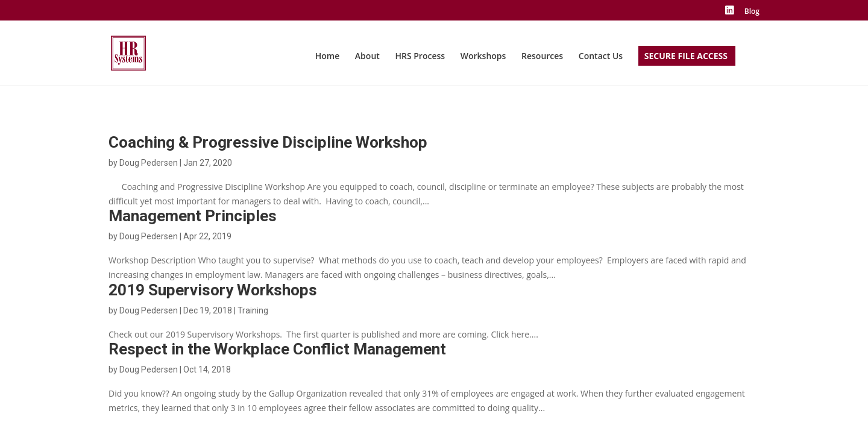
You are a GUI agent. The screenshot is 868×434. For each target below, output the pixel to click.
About (367, 57)
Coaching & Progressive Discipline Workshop (268, 142)
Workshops (483, 57)
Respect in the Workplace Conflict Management (277, 349)
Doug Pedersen (149, 163)
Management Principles (193, 216)
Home (328, 57)
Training (253, 310)
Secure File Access (686, 57)
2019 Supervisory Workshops (213, 290)
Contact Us (601, 57)
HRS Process (420, 57)
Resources (542, 57)
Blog (752, 12)
